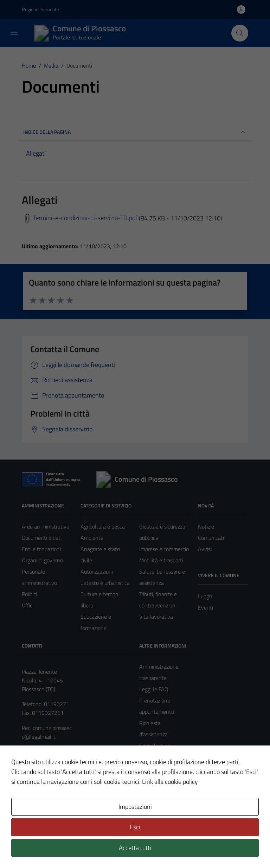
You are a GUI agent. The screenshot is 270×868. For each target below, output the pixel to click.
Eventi (205, 607)
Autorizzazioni (97, 572)
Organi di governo (42, 560)
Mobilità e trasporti (161, 560)
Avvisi (205, 549)
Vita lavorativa (156, 617)
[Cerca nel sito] (240, 33)
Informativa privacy (86, 786)
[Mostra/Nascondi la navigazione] (14, 32)
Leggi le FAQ (154, 689)
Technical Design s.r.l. (70, 848)
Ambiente (92, 538)
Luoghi (206, 596)
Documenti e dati (42, 538)
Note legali (34, 786)
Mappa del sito (70, 804)
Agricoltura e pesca (103, 526)
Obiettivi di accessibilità (94, 795)
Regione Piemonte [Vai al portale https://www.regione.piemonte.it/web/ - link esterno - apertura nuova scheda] (40, 9)
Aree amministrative (46, 526)
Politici (29, 594)
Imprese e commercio (164, 549)
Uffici (28, 605)
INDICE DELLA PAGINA (135, 132)
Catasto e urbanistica (105, 583)
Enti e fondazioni (41, 549)
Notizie (206, 526)
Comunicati (211, 538)
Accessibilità (140, 786)
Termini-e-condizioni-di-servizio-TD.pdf (80, 218)
